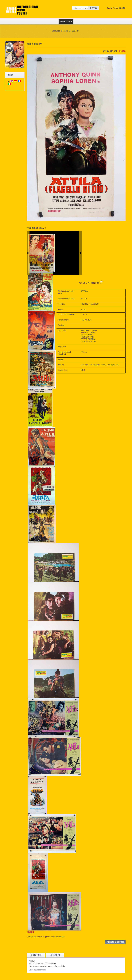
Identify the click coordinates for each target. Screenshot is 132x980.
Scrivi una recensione (38, 970)
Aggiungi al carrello (115, 942)
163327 (75, 31)
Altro (66, 31)
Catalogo (56, 31)
